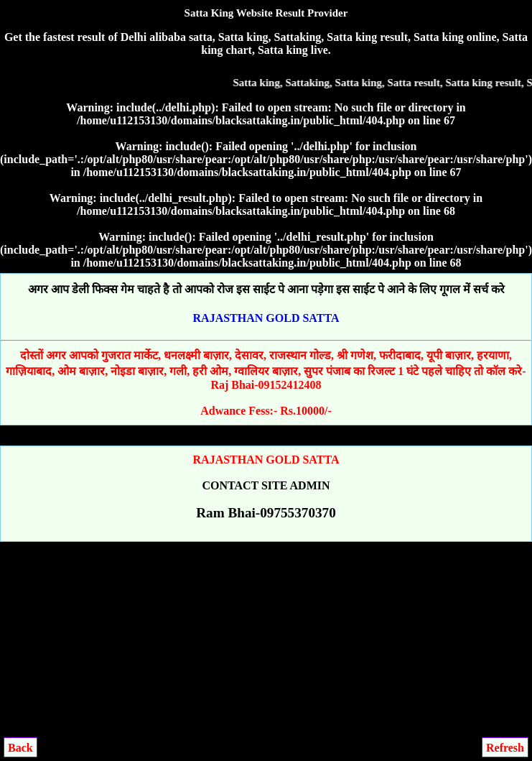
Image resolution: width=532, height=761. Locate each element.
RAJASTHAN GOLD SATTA (266, 318)
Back (20, 748)
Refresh (505, 748)
